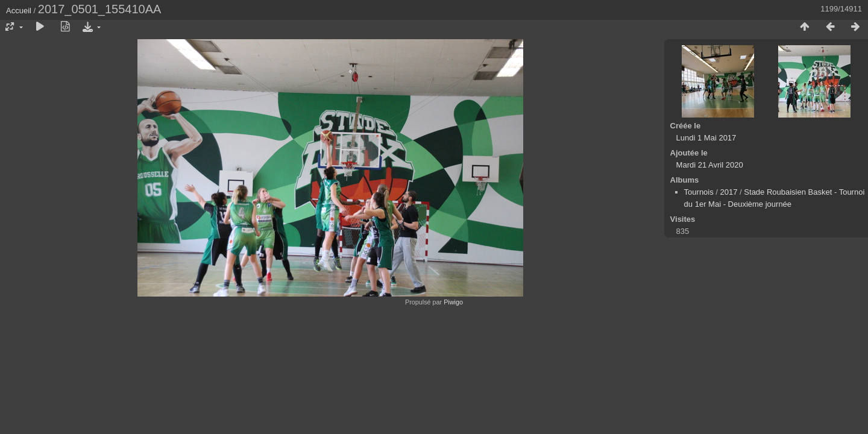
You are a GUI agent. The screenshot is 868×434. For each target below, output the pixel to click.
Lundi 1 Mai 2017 (706, 138)
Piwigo (453, 302)
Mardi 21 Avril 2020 (710, 165)
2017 (729, 192)
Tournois (699, 192)
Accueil (19, 11)
